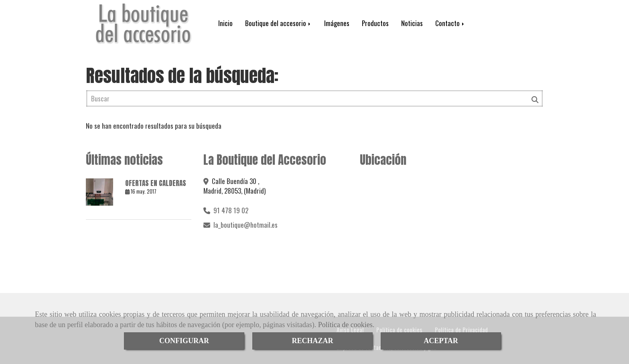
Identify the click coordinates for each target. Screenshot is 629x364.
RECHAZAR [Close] (312, 341)
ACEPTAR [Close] (441, 341)
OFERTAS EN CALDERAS (156, 183)
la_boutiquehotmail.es (246, 225)
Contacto (450, 23)
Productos (375, 23)
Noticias (412, 23)
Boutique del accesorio (278, 23)
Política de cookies (345, 325)
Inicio (225, 23)
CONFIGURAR (184, 341)
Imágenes (337, 23)
